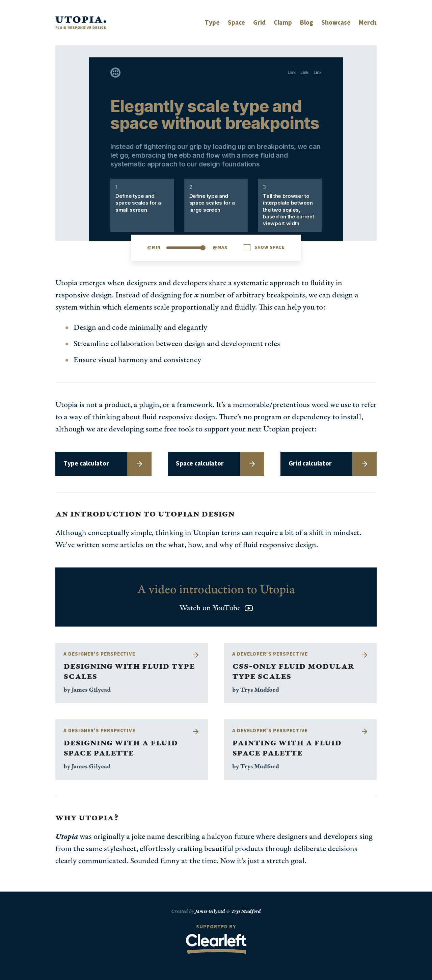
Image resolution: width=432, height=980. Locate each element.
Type (212, 23)
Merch (368, 23)
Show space (270, 248)
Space (236, 23)
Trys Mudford (246, 911)
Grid (259, 23)
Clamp (283, 23)
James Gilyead (210, 911)
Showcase (336, 23)
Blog (307, 23)
